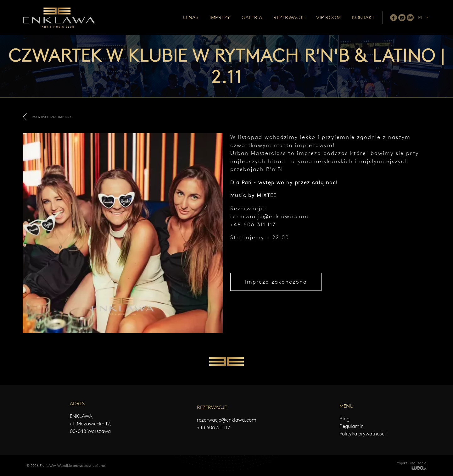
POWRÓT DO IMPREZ (48, 117)
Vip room (328, 17)
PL (421, 17)
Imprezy (220, 17)
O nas (191, 17)
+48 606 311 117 (213, 427)
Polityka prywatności (363, 434)
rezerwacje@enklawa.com (269, 216)
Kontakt (363, 17)
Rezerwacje (289, 17)
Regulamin (352, 426)
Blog (344, 419)
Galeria (252, 17)
